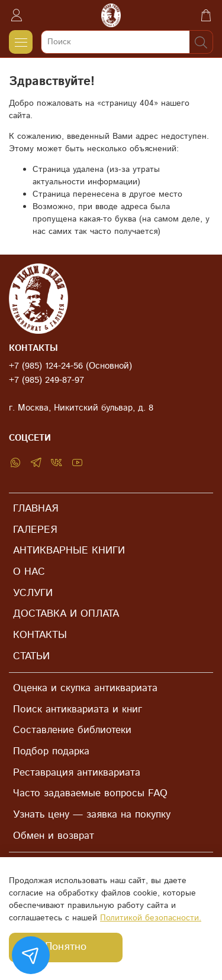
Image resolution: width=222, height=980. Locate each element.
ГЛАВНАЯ (36, 509)
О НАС (29, 572)
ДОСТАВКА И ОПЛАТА (66, 614)
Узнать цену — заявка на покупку (92, 815)
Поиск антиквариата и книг (78, 709)
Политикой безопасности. (151, 918)
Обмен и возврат (54, 836)
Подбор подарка (51, 751)
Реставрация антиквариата (77, 773)
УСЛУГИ (33, 593)
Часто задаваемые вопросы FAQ (90, 793)
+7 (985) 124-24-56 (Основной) (70, 366)
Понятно (66, 947)
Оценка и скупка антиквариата (85, 688)
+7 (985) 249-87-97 (46, 380)
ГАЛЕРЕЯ (35, 530)
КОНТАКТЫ (40, 635)
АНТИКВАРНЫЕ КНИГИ (69, 551)
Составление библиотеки (72, 730)
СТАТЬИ (31, 656)
